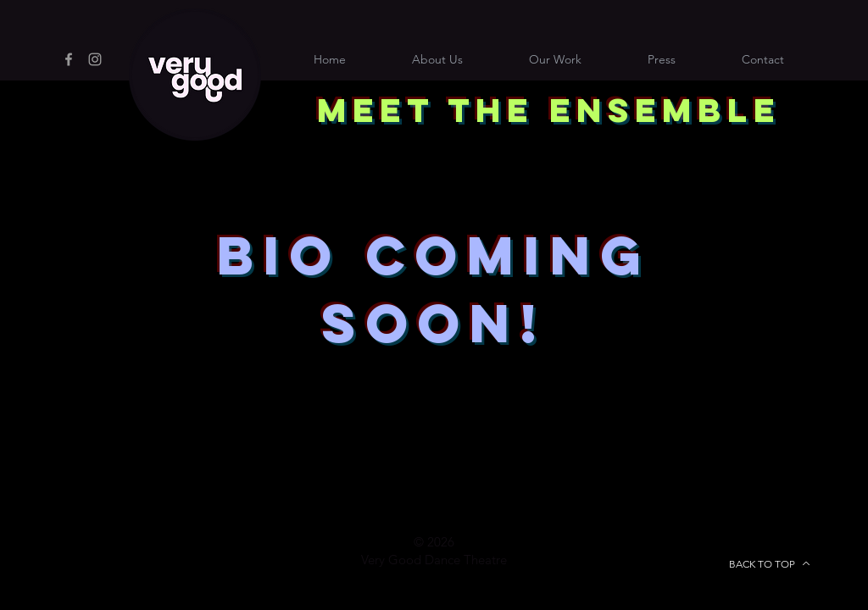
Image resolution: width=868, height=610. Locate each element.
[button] (762, 59)
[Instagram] (95, 59)
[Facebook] (69, 59)
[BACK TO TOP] (770, 563)
